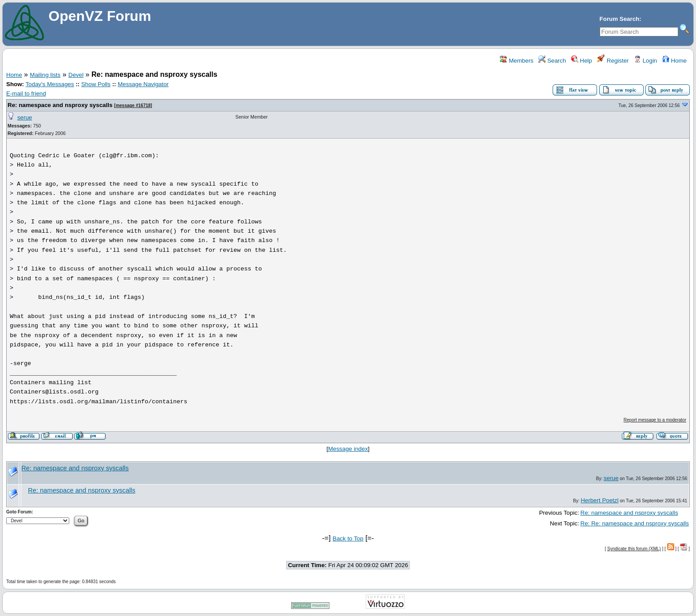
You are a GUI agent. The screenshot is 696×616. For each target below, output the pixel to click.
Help (582, 61)
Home (674, 61)
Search (552, 61)
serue (25, 117)
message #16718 (133, 105)
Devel (76, 75)
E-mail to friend (26, 93)
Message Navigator (143, 84)
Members (516, 61)
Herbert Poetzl (599, 500)
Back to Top (348, 539)
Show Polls (96, 84)
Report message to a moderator (655, 420)
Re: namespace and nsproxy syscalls (60, 105)
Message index (348, 449)
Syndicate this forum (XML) (634, 549)
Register (613, 61)
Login (645, 61)
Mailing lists (45, 75)
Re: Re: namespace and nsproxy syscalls (635, 523)
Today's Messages (49, 84)
